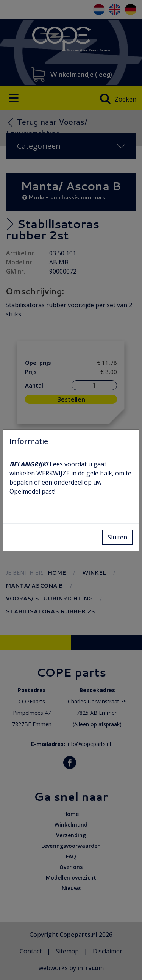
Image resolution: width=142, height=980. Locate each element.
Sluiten (117, 537)
